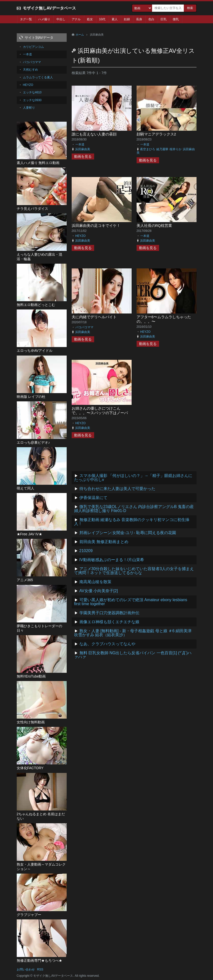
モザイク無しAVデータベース (49, 8)
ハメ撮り (44, 19)
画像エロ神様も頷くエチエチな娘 (109, 622)
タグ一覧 (26, 19)
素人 (115, 19)
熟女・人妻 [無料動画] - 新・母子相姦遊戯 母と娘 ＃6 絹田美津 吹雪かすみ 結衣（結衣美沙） (133, 633)
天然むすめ (30, 70)
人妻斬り (29, 108)
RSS (40, 969)
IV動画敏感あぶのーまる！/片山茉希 (112, 560)
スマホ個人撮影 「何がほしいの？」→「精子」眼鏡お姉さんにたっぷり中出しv (133, 478)
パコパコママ (84, 327)
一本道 (80, 144)
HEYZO (81, 236)
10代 (102, 19)
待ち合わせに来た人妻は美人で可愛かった (117, 489)
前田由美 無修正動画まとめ (104, 542)
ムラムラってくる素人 (38, 77)
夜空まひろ (148, 149)
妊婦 (127, 19)
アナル (76, 19)
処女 (90, 19)
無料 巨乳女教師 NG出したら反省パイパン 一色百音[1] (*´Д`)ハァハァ (133, 655)
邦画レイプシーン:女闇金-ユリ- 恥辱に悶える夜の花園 (128, 533)
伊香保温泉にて (93, 498)
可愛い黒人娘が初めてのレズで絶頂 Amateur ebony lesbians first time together (131, 602)
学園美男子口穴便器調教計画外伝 (109, 613)
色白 (151, 19)
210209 (86, 551)
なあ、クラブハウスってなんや (107, 644)
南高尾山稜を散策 (95, 582)
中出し (61, 19)
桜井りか (176, 149)
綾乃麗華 (162, 149)
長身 (139, 19)
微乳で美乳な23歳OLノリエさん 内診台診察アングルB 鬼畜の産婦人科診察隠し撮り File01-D (134, 509)
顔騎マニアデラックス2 (156, 134)
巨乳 (164, 19)
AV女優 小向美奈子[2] (99, 591)
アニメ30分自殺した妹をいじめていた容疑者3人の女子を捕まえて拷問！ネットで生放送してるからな (134, 571)
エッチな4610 (32, 92)
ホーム (80, 35)
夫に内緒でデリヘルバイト (94, 317)
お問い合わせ (26, 969)
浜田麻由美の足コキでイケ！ (96, 225)
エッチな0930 (32, 100)
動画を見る (83, 156)
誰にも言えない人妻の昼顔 (94, 134)
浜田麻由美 (83, 149)
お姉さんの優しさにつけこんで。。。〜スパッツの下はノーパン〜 (100, 413)
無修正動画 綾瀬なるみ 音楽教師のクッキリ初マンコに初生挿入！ (132, 522)
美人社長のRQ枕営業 (154, 225)
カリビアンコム (33, 47)
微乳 (176, 19)
